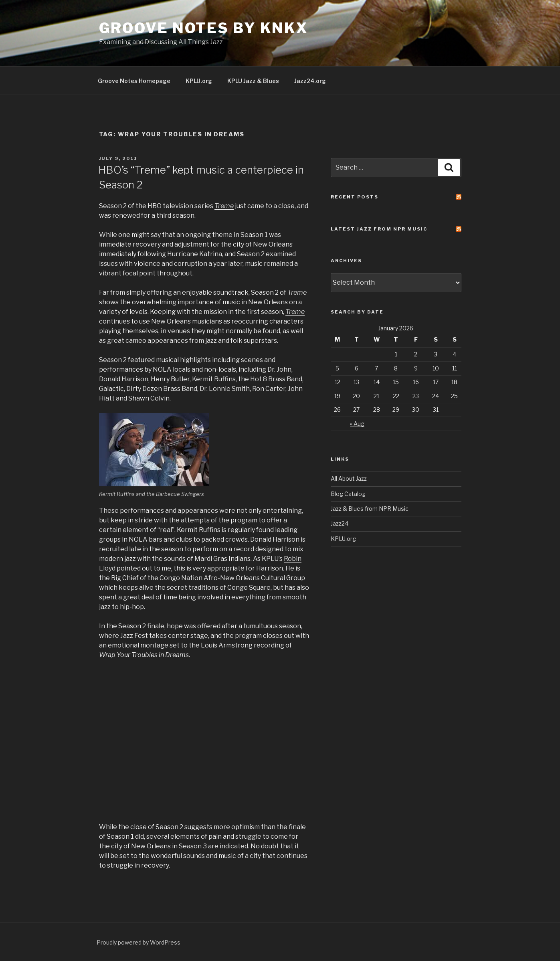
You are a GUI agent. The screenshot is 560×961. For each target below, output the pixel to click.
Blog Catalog (348, 494)
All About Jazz (349, 478)
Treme (297, 292)
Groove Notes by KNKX (204, 28)
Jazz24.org (310, 81)
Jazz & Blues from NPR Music (370, 509)
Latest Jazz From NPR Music (379, 229)
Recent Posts (355, 197)
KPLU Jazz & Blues (253, 81)
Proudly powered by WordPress (138, 942)
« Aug (357, 424)
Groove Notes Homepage (134, 81)
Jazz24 (340, 523)
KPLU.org (199, 81)
